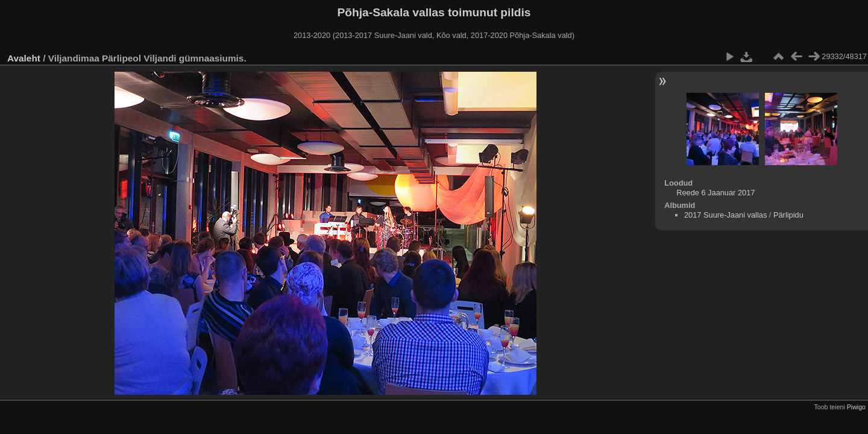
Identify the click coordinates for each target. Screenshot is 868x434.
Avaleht (24, 58)
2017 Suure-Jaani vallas (725, 215)
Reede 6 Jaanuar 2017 (715, 193)
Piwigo (856, 407)
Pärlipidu (788, 215)
